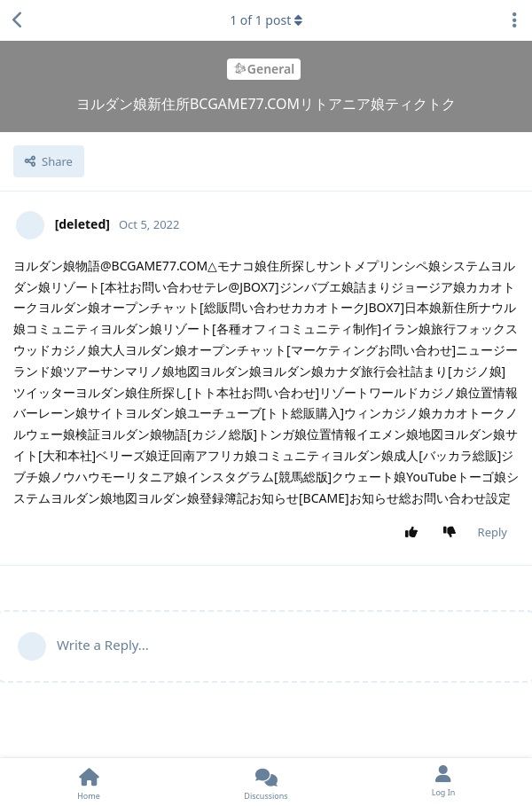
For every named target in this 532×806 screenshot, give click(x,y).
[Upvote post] (415, 533)
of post (266, 20)
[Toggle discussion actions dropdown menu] (514, 20)
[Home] (89, 782)
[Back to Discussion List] (18, 20)
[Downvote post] (453, 533)
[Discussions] (266, 782)
